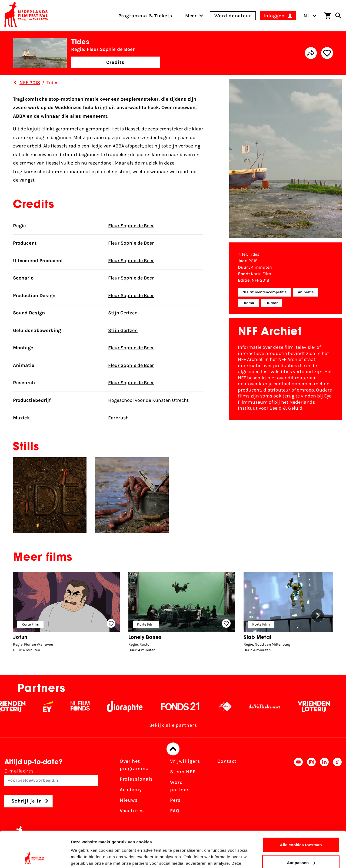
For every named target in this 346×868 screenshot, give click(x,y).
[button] (318, 616)
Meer (191, 16)
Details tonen (84, 857)
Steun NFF (183, 772)
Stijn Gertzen (123, 313)
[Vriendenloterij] (319, 706)
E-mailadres (51, 777)
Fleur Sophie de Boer (131, 226)
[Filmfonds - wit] (85, 706)
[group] (66, 614)
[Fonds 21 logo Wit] (185, 706)
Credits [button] (115, 62)
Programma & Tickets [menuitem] (145, 16)
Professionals (136, 779)
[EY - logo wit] (53, 706)
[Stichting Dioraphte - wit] (130, 706)
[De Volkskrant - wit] (269, 706)
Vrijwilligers (185, 761)
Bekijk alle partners (173, 725)
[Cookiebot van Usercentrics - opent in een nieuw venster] (35, 857)
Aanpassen (301, 829)
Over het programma (134, 765)
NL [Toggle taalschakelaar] (310, 16)
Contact (227, 761)
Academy (131, 790)
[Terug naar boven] (173, 749)
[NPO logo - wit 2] (230, 706)
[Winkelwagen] (328, 16)
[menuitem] (191, 16)
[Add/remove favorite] (327, 53)
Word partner (179, 786)
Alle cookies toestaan (301, 811)
